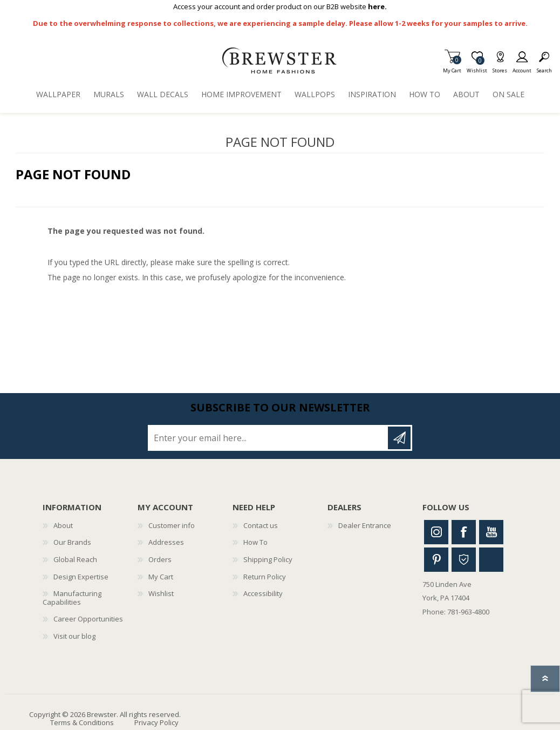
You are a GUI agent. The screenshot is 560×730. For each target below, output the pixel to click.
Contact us (261, 525)
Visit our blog (74, 636)
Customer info (172, 525)
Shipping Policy (268, 559)
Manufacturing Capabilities (72, 598)
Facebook (464, 532)
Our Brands (72, 542)
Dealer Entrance (365, 525)
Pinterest (436, 560)
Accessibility (263, 593)
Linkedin (491, 560)
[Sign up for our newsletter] (269, 438)
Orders (160, 559)
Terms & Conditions (82, 722)
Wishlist (161, 593)
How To (255, 542)
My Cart (452, 67)
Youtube (491, 532)
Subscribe (399, 438)
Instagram (436, 532)
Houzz (464, 560)
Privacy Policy (156, 722)
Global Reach (75, 559)
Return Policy (265, 577)
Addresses (166, 542)
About (63, 525)
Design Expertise (81, 577)
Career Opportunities (88, 619)
